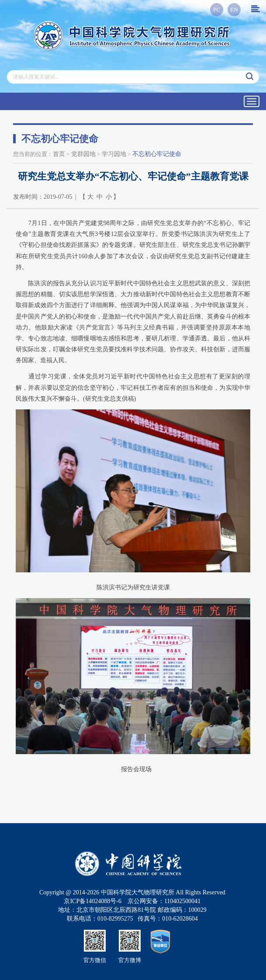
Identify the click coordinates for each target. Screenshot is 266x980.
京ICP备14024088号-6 (92, 901)
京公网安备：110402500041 (164, 901)
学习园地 (114, 154)
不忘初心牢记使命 (157, 154)
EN (234, 9)
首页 (59, 154)
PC (217, 9)
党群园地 (83, 154)
